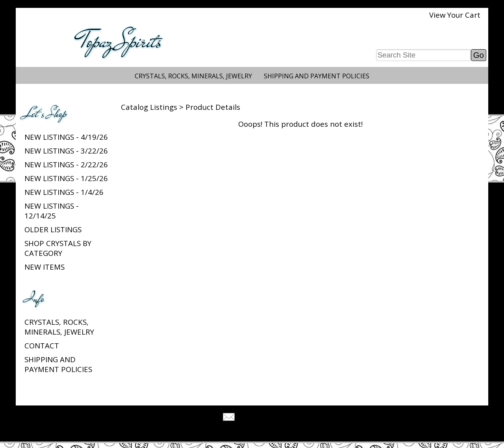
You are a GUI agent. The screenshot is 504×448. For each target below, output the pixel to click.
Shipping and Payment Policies (317, 76)
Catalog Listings (149, 107)
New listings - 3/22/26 (66, 151)
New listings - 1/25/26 (66, 178)
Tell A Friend (259, 418)
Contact (42, 345)
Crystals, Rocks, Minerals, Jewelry (193, 76)
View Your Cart (455, 15)
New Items (44, 267)
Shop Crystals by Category (58, 248)
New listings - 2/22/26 (66, 164)
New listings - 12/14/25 (52, 211)
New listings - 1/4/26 (64, 192)
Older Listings (53, 229)
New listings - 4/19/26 (66, 137)
